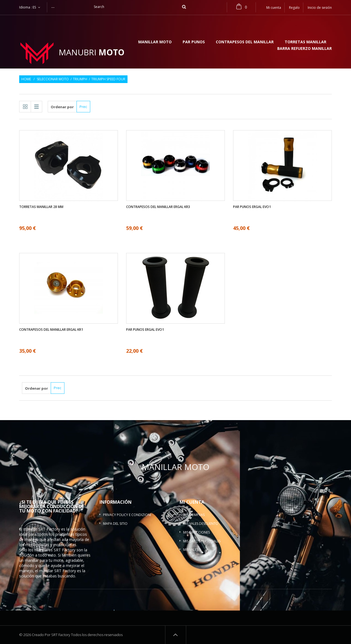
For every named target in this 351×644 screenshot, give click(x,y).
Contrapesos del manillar (245, 42)
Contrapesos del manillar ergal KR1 (51, 330)
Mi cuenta (192, 502)
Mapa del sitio (115, 524)
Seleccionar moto (53, 79)
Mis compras (194, 515)
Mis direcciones (196, 532)
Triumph (80, 79)
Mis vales (191, 550)
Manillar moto (155, 42)
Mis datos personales (202, 541)
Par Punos (194, 42)
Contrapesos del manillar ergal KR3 (158, 207)
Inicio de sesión (320, 8)
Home (26, 79)
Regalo (294, 8)
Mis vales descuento (201, 524)
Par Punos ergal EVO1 (252, 207)
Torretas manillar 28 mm (41, 207)
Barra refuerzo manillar (305, 49)
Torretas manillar (305, 42)
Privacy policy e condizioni (127, 515)
